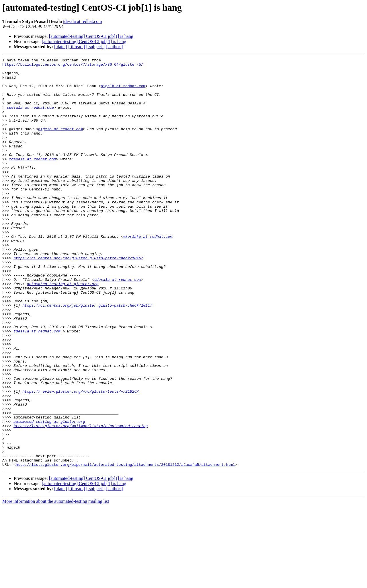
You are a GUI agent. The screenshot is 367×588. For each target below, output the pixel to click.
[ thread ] (77, 47)
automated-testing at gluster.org (63, 329)
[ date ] (61, 47)
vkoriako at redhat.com (148, 272)
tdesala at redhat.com (83, 21)
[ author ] (114, 47)
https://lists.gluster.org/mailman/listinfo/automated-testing (81, 500)
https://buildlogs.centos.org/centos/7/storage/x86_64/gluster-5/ (73, 66)
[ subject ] (95, 47)
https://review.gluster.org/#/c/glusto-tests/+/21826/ (81, 458)
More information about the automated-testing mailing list (56, 583)
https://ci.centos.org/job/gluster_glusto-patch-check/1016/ (78, 298)
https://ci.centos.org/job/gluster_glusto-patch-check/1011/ (87, 355)
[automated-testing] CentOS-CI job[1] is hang (91, 36)
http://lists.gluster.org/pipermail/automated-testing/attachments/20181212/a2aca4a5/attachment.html (125, 546)
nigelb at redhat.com (123, 92)
